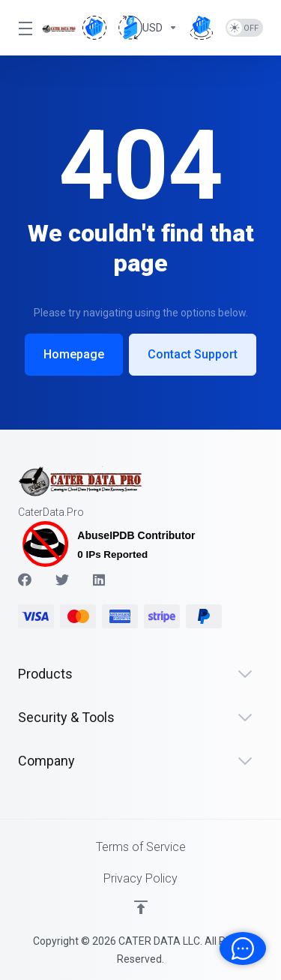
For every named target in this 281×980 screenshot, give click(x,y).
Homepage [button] (74, 354)
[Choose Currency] (148, 28)
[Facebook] (25, 580)
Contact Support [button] (193, 354)
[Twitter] (62, 580)
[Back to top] (141, 907)
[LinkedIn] (100, 580)
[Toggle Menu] (21, 28)
